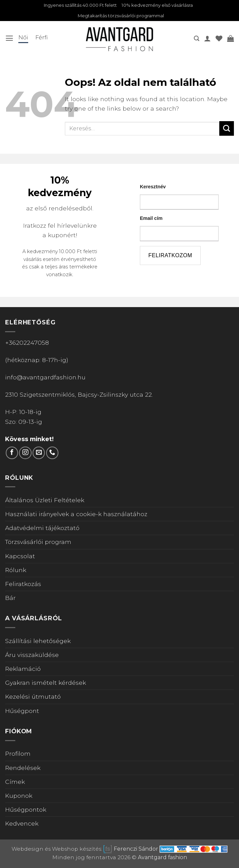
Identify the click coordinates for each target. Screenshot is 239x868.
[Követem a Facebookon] (12, 454)
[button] (10, 39)
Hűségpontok (26, 810)
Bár (10, 599)
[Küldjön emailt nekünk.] (39, 454)
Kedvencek (22, 824)
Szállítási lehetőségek (38, 642)
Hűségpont (22, 711)
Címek (15, 783)
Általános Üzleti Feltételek (45, 501)
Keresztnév (153, 188)
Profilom (18, 754)
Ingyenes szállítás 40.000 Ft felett (77, 5)
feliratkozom (170, 256)
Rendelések (23, 768)
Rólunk (16, 571)
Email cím (151, 219)
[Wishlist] (219, 39)
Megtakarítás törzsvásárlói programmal (121, 17)
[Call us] (52, 454)
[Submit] (227, 129)
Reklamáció (23, 670)
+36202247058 (27, 344)
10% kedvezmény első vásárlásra (161, 5)
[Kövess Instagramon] (25, 454)
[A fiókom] (207, 39)
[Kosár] (231, 39)
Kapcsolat (20, 557)
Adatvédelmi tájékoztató (42, 529)
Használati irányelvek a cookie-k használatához (76, 515)
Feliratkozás (23, 585)
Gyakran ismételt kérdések (45, 684)
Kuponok (19, 797)
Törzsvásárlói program (38, 543)
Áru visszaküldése (32, 656)
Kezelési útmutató (33, 697)
